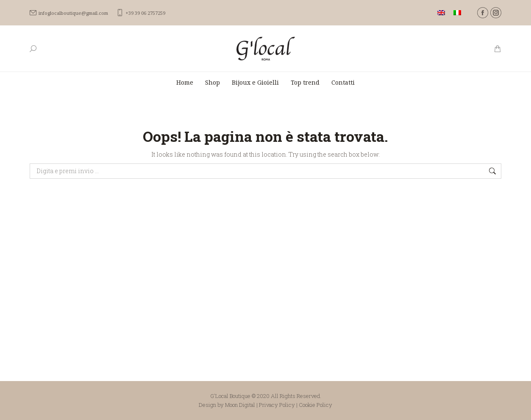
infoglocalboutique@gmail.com (69, 13)
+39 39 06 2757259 (141, 13)
